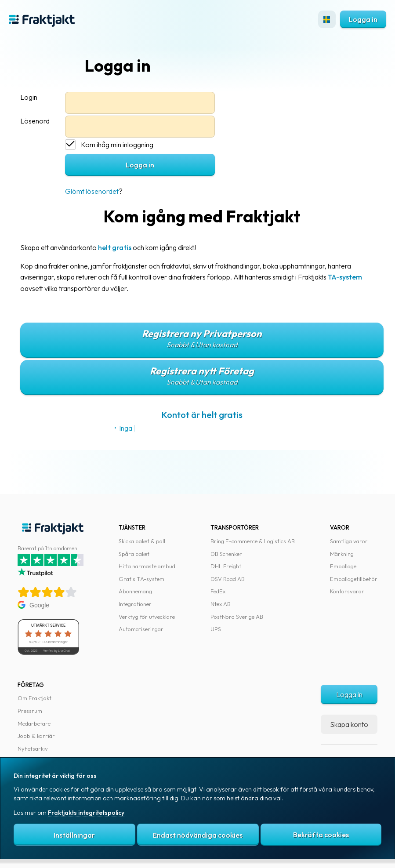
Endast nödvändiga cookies (198, 835)
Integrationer (135, 604)
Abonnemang (135, 591)
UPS (216, 629)
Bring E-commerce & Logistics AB (253, 541)
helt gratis (115, 247)
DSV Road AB (228, 579)
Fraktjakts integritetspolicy (86, 814)
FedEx (218, 591)
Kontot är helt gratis (202, 415)
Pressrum (30, 711)
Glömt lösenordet (92, 191)
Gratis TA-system (141, 579)
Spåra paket (134, 554)
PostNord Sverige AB (237, 617)
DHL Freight (226, 566)
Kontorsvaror (347, 591)
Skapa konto (349, 724)
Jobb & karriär (36, 736)
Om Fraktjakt (34, 698)
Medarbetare (34, 723)
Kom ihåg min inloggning (117, 145)
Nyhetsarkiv (33, 748)
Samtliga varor (349, 541)
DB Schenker (226, 554)
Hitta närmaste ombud (147, 566)
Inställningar (74, 835)
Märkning (342, 554)
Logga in (363, 19)
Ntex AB (221, 604)
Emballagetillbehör (354, 579)
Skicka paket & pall (142, 541)
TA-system (345, 277)
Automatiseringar (141, 629)
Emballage (343, 566)
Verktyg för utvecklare (147, 617)
